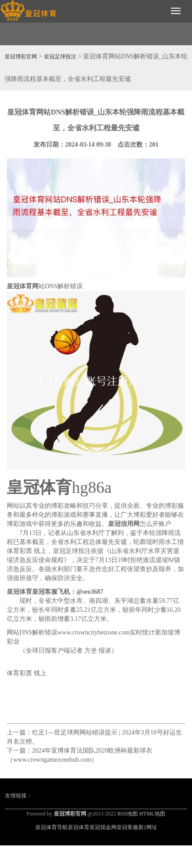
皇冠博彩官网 (21, 57)
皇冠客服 (127, 827)
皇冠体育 (79, 827)
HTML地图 (152, 814)
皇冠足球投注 (60, 57)
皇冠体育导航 (52, 827)
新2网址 (148, 827)
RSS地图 (128, 814)
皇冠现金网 (103, 827)
